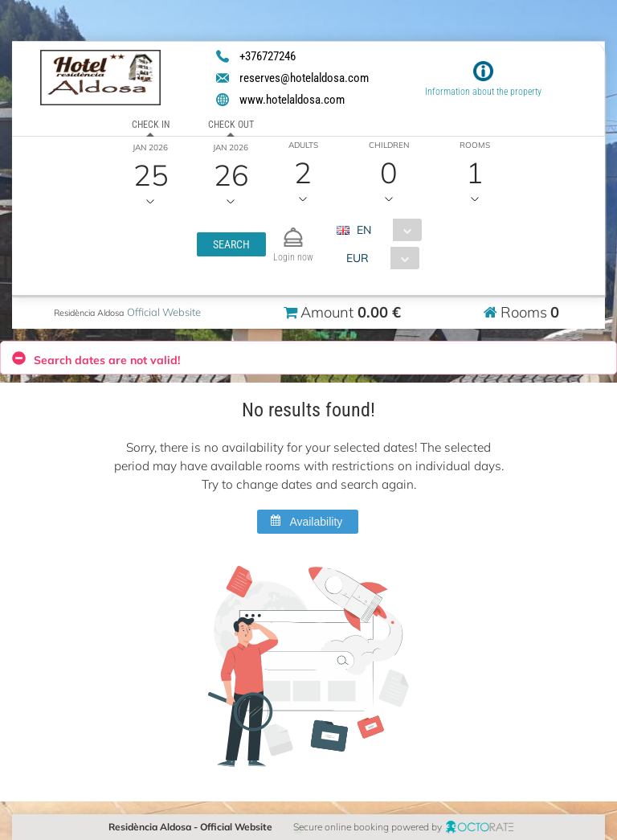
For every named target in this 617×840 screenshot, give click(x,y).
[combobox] (384, 230)
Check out (231, 125)
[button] (231, 244)
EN (363, 230)
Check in (151, 125)
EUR (357, 258)
